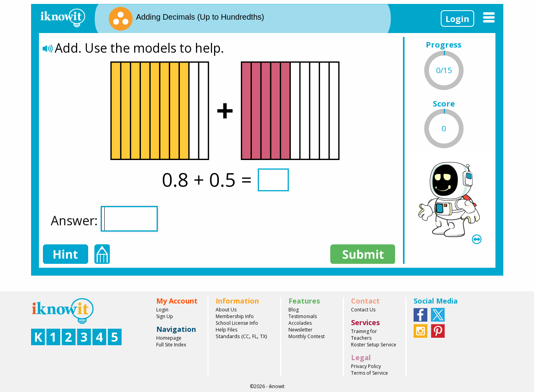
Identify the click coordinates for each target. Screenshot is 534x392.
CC (246, 336)
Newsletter (300, 330)
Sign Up (165, 316)
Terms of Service (370, 373)
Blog (294, 310)
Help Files (226, 330)
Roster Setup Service (374, 345)
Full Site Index (171, 345)
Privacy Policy (366, 366)
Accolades (300, 323)
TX (263, 336)
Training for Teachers (364, 335)
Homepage (169, 338)
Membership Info (235, 316)
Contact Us (363, 310)
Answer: (104, 219)
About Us (226, 310)
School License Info (237, 323)
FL (255, 336)
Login (457, 18)
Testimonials (303, 316)
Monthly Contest (307, 336)
